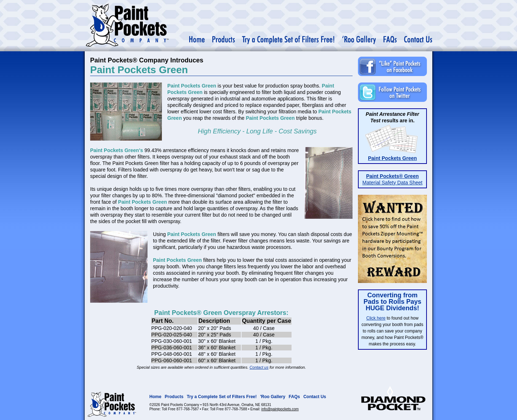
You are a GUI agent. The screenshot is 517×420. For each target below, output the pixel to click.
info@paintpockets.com (280, 409)
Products (174, 397)
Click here (376, 318)
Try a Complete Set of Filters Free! (222, 397)
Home (155, 397)
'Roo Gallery (273, 397)
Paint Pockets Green (392, 158)
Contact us (259, 367)
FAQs (294, 397)
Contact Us (315, 397)
